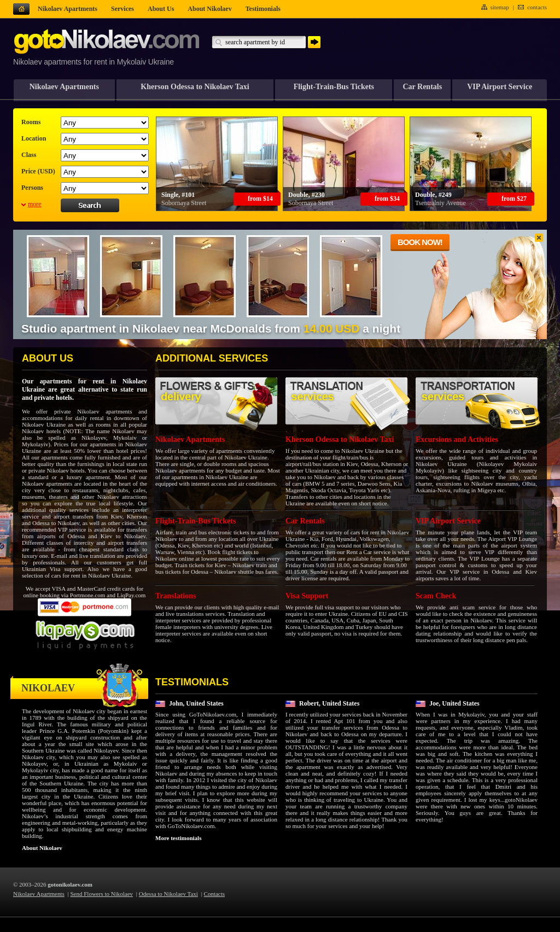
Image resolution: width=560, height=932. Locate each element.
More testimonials (178, 838)
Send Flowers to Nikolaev (102, 894)
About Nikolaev (42, 848)
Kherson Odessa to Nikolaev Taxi (195, 87)
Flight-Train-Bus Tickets (334, 87)
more (35, 204)
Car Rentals (422, 87)
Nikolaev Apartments (64, 87)
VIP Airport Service (500, 87)
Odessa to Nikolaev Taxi (168, 894)
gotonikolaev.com (70, 884)
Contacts (215, 894)
